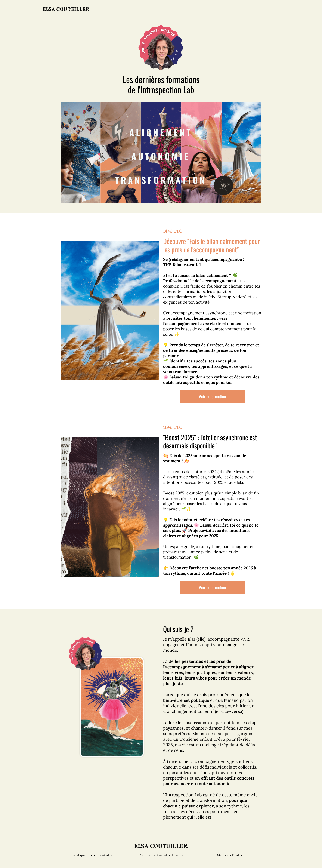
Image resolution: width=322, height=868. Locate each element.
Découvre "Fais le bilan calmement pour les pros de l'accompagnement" (211, 245)
